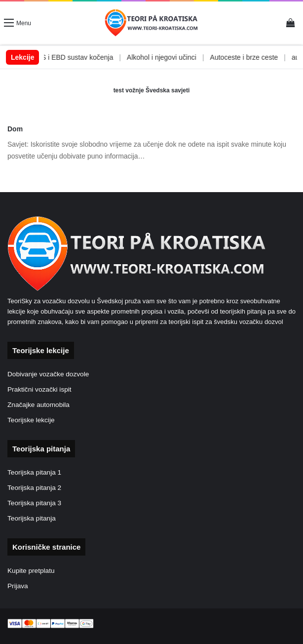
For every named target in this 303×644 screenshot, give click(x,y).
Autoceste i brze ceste (252, 57)
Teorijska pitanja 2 (34, 488)
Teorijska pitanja (32, 518)
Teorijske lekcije (31, 420)
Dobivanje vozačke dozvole (48, 374)
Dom (15, 129)
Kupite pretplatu (31, 571)
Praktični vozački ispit (39, 389)
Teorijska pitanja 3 (34, 503)
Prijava (18, 586)
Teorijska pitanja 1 (34, 472)
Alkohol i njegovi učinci (169, 57)
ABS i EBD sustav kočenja (80, 57)
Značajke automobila (38, 405)
